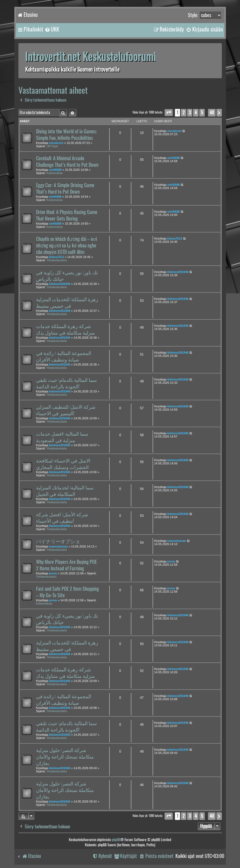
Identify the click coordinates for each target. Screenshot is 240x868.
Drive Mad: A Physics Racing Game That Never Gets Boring (67, 215)
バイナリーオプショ (58, 541)
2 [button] (184, 113)
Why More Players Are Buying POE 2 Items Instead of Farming (66, 565)
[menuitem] (52, 29)
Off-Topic (52, 146)
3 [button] (190, 113)
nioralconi (56, 143)
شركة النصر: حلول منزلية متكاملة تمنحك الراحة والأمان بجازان (65, 757)
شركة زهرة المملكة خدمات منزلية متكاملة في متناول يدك (65, 329)
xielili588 (55, 170)
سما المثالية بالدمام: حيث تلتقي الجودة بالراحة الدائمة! (66, 383)
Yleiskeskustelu (57, 260)
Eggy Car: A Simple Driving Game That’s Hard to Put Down (65, 188)
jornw (53, 573)
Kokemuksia (55, 173)
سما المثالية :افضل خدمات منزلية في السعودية (62, 437)
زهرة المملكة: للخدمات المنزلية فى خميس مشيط (67, 303)
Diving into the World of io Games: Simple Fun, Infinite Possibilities (67, 135)
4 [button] (196, 113)
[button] (169, 113)
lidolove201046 (60, 284)
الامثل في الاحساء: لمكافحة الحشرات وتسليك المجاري (63, 464)
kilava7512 (57, 257)
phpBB (116, 840)
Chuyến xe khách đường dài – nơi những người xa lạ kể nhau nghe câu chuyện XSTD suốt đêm (67, 246)
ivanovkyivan (58, 546)
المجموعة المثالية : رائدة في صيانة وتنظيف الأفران (64, 356)
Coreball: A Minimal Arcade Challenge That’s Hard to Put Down (67, 162)
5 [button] (202, 113)
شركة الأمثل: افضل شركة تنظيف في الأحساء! (62, 518)
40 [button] (212, 113)
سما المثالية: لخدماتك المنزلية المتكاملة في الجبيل (65, 491)
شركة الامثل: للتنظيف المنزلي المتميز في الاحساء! (66, 410)
